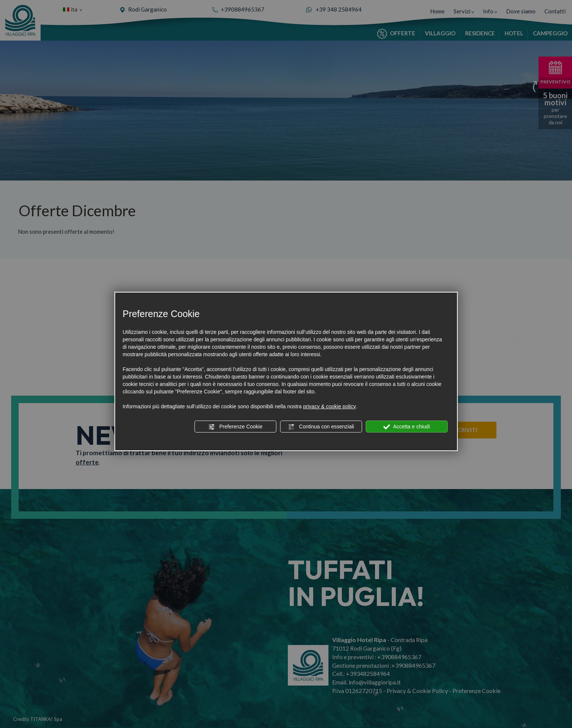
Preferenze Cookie (235, 427)
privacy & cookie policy (330, 406)
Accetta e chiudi (406, 427)
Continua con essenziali (321, 427)
